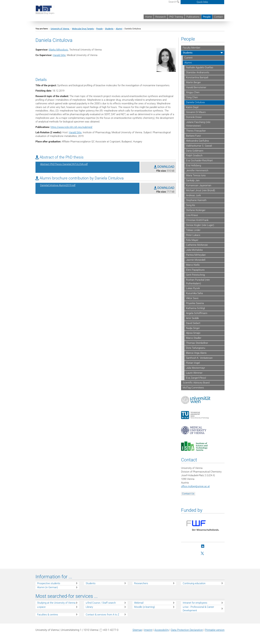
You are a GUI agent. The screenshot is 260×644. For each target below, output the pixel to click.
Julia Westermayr (195, 368)
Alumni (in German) (48, 587)
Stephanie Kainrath (196, 200)
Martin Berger (193, 82)
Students (109, 29)
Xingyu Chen (193, 92)
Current (188, 58)
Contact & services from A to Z (102, 615)
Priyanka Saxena (195, 303)
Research (161, 17)
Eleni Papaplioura (195, 270)
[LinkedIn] (203, 546)
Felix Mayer (192, 240)
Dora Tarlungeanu (196, 348)
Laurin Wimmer (194, 373)
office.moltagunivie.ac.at (195, 486)
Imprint (148, 630)
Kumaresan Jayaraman (199, 185)
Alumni (119, 29)
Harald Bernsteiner (196, 87)
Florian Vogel (193, 363)
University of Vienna (60, 29)
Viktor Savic (192, 298)
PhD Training (176, 17)
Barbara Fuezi (193, 136)
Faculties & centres (48, 615)
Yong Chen (192, 97)
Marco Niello (193, 265)
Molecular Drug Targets (83, 29)
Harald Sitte (59, 55)
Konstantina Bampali (197, 77)
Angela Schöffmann (197, 313)
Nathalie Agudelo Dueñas (200, 67)
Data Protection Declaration (187, 630)
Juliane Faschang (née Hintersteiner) (198, 124)
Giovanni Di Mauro (196, 112)
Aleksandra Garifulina (197, 141)
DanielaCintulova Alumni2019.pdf (58, 185)
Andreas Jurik (193, 195)
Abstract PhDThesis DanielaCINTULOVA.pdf (64, 164)
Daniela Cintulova (195, 102)
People (207, 17)
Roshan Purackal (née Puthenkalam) (198, 282)
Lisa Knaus (192, 215)
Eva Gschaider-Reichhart (199, 161)
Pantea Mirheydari (196, 255)
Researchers (141, 583)
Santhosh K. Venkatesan (199, 358)
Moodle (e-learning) (145, 607)
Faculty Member (192, 48)
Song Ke (191, 205)
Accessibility (162, 630)
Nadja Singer (193, 328)
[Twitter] (203, 554)
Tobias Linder (193, 230)
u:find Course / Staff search (101, 603)
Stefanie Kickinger (196, 210)
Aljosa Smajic (193, 333)
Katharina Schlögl (195, 308)
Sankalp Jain (193, 180)
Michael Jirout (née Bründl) (201, 190)
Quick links (202, 2)
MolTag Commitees (193, 388)
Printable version (215, 630)
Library (89, 607)
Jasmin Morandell (196, 260)
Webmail (139, 603)
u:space (41, 607)
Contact (218, 17)
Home (149, 17)
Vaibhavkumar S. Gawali (199, 146)
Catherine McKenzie (197, 245)
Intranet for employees (195, 603)
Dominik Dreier (194, 117)
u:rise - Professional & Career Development (198, 609)
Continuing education (194, 583)
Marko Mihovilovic (59, 50)
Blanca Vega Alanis (196, 353)
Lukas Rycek (193, 288)
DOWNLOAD (164, 167)
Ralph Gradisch (194, 156)
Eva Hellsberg (194, 165)
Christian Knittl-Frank (197, 220)
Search (174, 2)
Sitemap (137, 630)
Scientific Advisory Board (196, 383)
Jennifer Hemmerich (197, 170)
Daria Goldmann (195, 151)
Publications (193, 17)
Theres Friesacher (196, 131)
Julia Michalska (194, 250)
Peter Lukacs (193, 235)
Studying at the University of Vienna (56, 603)
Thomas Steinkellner (197, 343)
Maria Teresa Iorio (196, 175)
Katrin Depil (192, 107)
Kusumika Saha (194, 293)
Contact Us (188, 494)
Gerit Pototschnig (195, 275)
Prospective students (49, 583)
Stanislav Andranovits (198, 72)
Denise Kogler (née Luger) (200, 225)
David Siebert (193, 323)
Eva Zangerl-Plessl (196, 378)
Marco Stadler (194, 338)
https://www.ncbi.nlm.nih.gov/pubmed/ (72, 127)
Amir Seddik (192, 318)
